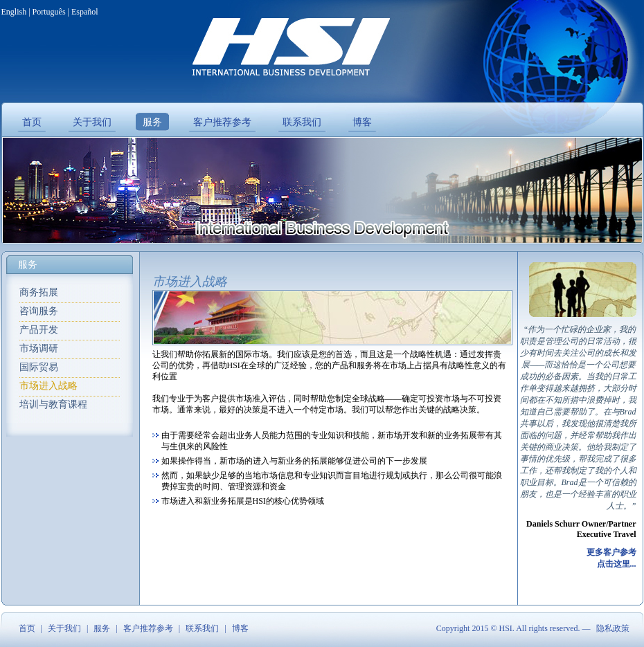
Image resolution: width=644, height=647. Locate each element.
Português (49, 12)
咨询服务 (39, 311)
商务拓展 (39, 292)
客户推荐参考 (148, 628)
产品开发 (39, 330)
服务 (102, 628)
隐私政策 (613, 628)
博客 (240, 628)
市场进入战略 (48, 386)
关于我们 (64, 628)
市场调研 (39, 348)
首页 (27, 628)
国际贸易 (39, 367)
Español (85, 12)
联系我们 (202, 628)
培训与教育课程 (53, 404)
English (14, 12)
